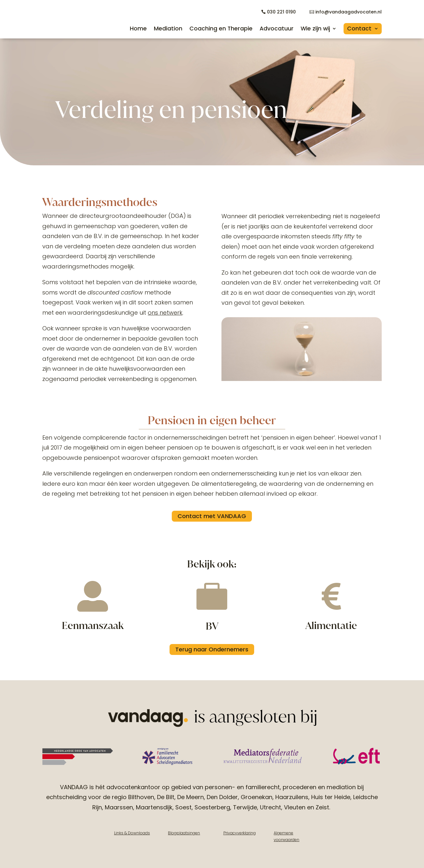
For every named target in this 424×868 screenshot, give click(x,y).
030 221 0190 (281, 12)
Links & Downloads (132, 833)
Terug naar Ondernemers (212, 649)
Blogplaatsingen (184, 833)
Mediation (168, 29)
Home (138, 29)
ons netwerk (165, 312)
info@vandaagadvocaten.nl (349, 12)
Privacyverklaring (240, 833)
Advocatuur (277, 29)
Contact (359, 29)
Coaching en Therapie (221, 29)
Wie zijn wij (315, 29)
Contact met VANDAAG (212, 516)
